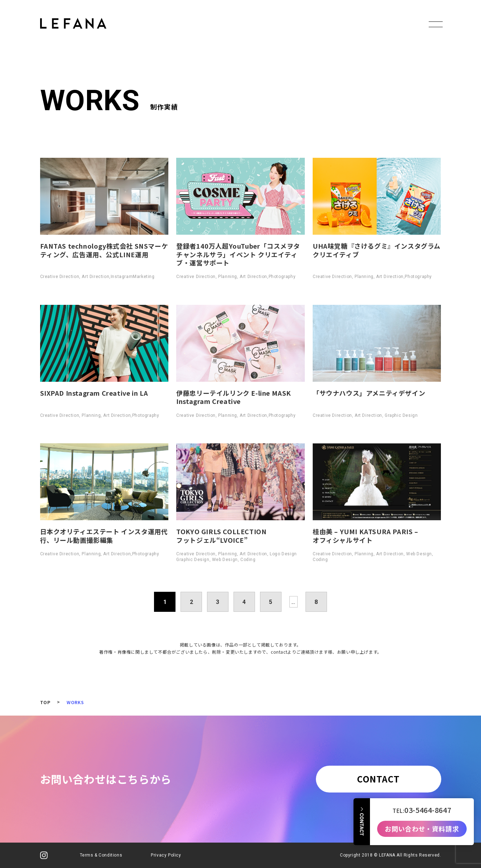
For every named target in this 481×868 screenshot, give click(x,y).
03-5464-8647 (428, 808)
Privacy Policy (166, 855)
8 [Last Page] (316, 602)
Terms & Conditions (101, 855)
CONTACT (378, 779)
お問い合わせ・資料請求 (422, 826)
